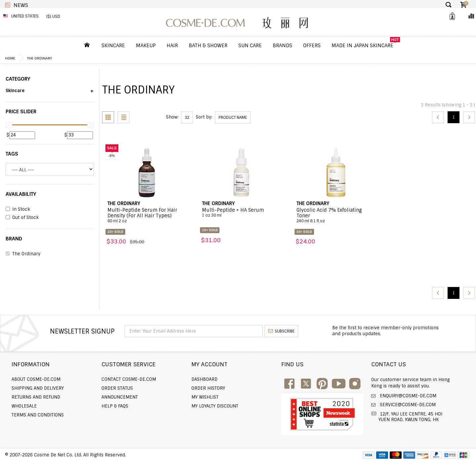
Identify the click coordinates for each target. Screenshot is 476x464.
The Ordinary (40, 58)
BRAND (14, 239)
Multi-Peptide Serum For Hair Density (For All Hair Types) (147, 215)
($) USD (53, 17)
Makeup (146, 46)
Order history (208, 388)
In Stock (18, 209)
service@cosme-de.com (407, 405)
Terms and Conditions (38, 415)
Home (10, 58)
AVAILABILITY (21, 194)
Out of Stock (22, 218)
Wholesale (24, 406)
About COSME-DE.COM (36, 379)
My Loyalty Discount (215, 406)
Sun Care (250, 46)
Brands (282, 46)
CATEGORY (18, 79)
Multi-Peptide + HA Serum (241, 213)
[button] (50, 93)
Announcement (120, 397)
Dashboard (204, 379)
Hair (172, 46)
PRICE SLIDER (21, 112)
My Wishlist (205, 397)
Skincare (113, 46)
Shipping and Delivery (38, 388)
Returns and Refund (36, 397)
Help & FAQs (115, 406)
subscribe (281, 331)
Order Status (117, 388)
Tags (12, 154)
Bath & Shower (208, 46)
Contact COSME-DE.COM (129, 379)
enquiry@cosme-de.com (407, 396)
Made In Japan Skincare (362, 46)
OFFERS (312, 46)
